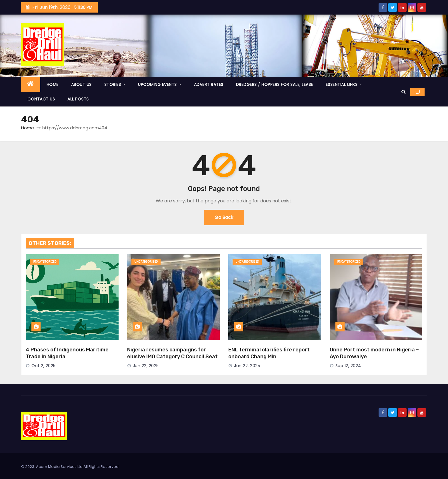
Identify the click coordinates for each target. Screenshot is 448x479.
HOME (53, 84)
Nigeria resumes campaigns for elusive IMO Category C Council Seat (172, 353)
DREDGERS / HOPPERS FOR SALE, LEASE (275, 84)
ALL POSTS (78, 99)
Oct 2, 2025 (44, 366)
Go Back (224, 217)
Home (28, 128)
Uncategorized (45, 262)
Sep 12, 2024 (348, 366)
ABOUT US (81, 84)
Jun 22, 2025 (146, 366)
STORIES (115, 84)
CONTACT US (41, 99)
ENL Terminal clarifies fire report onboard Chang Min (269, 353)
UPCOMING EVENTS (160, 84)
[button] (404, 92)
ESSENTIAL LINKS (344, 84)
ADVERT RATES (209, 84)
